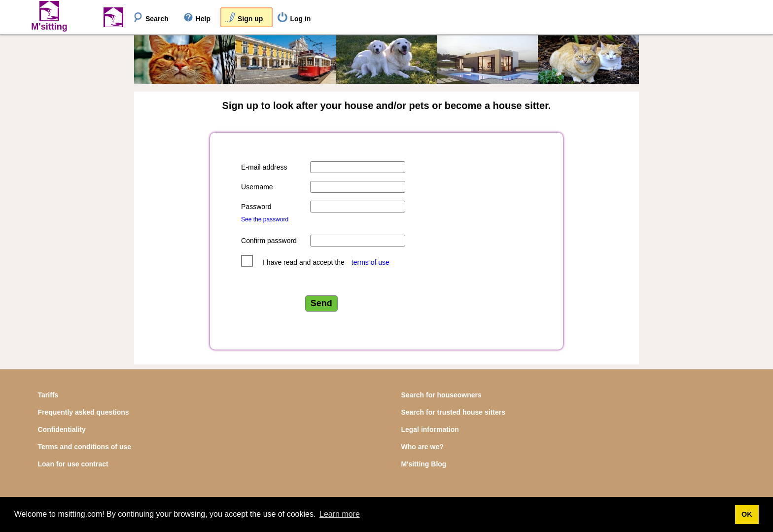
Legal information (430, 429)
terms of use (370, 262)
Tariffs (48, 395)
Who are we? (422, 447)
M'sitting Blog (423, 464)
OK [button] (747, 514)
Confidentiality (62, 429)
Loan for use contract (73, 464)
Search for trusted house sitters (453, 412)
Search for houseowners (441, 395)
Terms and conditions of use (85, 447)
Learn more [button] (340, 514)
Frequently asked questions (84, 412)
